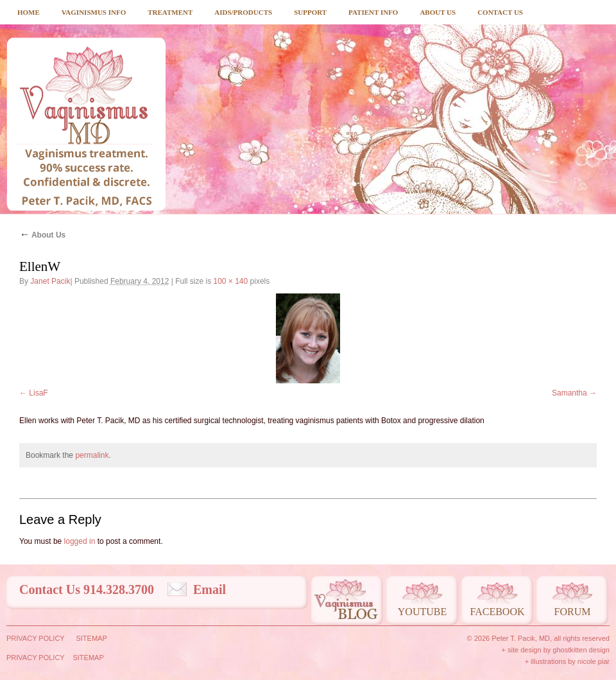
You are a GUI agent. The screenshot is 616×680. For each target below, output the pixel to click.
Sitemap (91, 638)
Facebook (497, 612)
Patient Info (373, 12)
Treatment (170, 12)
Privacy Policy (36, 638)
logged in (80, 541)
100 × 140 (230, 281)
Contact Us (500, 12)
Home (29, 12)
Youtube (422, 612)
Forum (573, 612)
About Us (438, 12)
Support (310, 12)
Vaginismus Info (94, 12)
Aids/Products (243, 12)
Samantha (569, 393)
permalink (92, 455)
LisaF (38, 393)
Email (210, 589)
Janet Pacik (50, 281)
